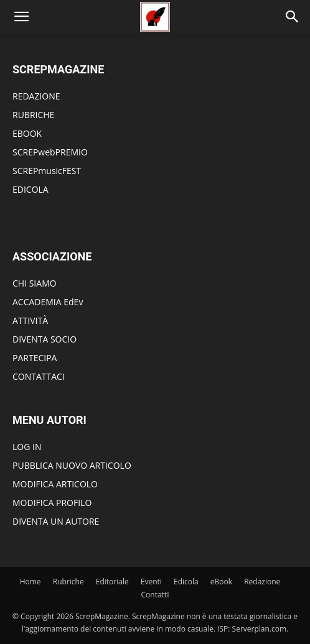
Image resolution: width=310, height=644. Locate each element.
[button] (21, 17)
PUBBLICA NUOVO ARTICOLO (72, 465)
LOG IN (27, 447)
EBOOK (27, 133)
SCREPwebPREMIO (50, 152)
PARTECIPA (35, 358)
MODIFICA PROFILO (52, 503)
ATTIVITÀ (30, 320)
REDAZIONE (36, 96)
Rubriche (68, 582)
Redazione (262, 582)
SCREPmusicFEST (47, 171)
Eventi (151, 582)
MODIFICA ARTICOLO (55, 484)
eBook (221, 582)
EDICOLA (31, 189)
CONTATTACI (39, 376)
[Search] (293, 17)
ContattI (155, 595)
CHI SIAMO (35, 283)
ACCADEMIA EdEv (48, 302)
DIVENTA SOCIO (45, 339)
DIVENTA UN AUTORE (56, 521)
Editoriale (112, 582)
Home (31, 582)
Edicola (186, 582)
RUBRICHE (33, 115)
